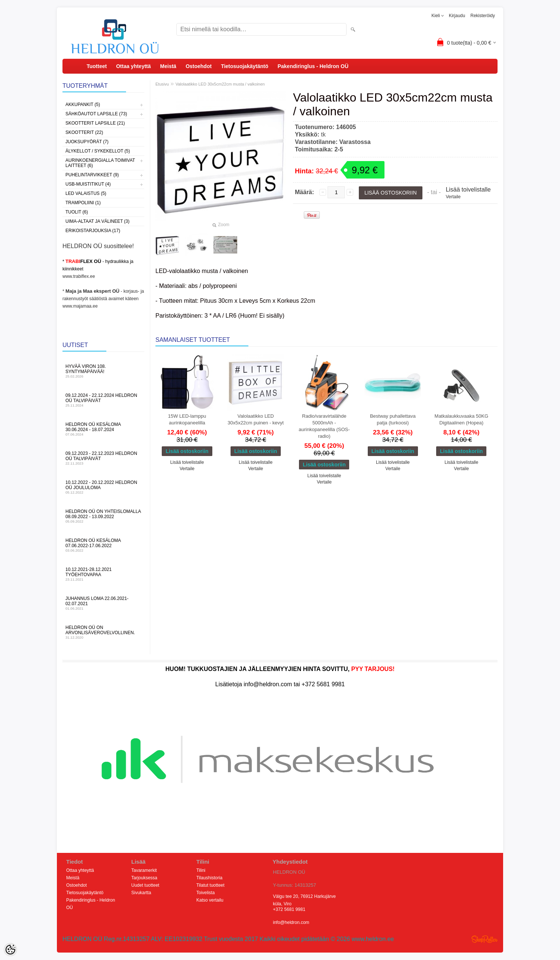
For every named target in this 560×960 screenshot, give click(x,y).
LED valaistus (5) (86, 193)
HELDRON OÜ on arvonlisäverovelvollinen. (103, 632)
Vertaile (453, 197)
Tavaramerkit (144, 870)
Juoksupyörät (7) (87, 142)
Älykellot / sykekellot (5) (98, 151)
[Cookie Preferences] (10, 950)
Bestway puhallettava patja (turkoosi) (393, 419)
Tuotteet (97, 66)
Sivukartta (141, 893)
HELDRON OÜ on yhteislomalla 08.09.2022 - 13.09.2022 (103, 516)
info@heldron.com (291, 922)
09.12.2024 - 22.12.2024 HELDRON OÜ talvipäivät (103, 400)
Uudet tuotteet (145, 885)
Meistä (168, 66)
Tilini (201, 870)
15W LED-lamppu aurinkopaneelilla (187, 419)
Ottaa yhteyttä (133, 66)
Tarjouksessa (144, 878)
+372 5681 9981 (289, 909)
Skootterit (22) (84, 132)
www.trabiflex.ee (79, 276)
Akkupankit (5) (83, 105)
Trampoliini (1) (83, 203)
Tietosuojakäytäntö (244, 66)
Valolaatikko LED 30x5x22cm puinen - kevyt (256, 419)
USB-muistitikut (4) (88, 184)
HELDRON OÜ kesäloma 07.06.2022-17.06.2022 (103, 545)
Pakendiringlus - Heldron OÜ (313, 66)
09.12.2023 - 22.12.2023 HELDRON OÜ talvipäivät (103, 458)
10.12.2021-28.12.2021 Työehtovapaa (103, 574)
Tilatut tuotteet (210, 885)
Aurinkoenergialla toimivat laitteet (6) (100, 163)
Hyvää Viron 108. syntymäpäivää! (103, 371)
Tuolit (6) (77, 212)
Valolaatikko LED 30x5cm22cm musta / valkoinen (220, 84)
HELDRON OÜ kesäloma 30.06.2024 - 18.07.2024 (103, 429)
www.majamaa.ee (80, 306)
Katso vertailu (210, 900)
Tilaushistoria (209, 878)
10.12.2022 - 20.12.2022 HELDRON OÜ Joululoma (103, 487)
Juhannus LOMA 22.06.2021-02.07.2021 (103, 603)
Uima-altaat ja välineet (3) (97, 221)
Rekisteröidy (483, 16)
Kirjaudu (457, 16)
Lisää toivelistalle (468, 190)
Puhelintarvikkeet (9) (92, 175)
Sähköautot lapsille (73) (96, 114)
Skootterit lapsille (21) (95, 123)
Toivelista (205, 893)
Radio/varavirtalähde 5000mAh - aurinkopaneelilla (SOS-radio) (324, 426)
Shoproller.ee (485, 939)
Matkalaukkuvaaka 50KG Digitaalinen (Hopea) (462, 419)
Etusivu (162, 84)
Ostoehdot (199, 66)
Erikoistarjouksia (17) (93, 231)
